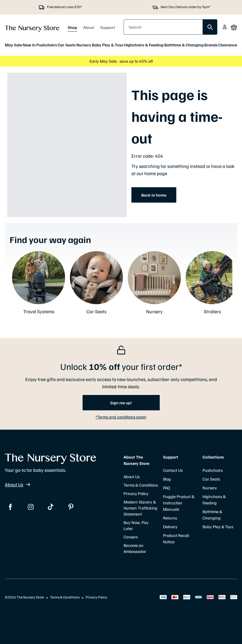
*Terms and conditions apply (121, 417)
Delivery (170, 527)
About (89, 27)
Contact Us (173, 470)
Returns (170, 518)
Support (108, 27)
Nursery (84, 45)
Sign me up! (121, 403)
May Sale (13, 45)
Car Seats (67, 45)
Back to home (154, 195)
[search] (210, 27)
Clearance (228, 45)
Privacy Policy (136, 493)
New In (29, 45)
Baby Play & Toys (108, 45)
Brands (211, 45)
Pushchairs (47, 45)
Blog (167, 479)
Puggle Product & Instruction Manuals (179, 503)
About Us (18, 485)
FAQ (167, 488)
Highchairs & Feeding (144, 45)
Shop (72, 27)
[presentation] (163, 27)
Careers (131, 537)
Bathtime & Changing (184, 45)
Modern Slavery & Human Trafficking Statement (140, 508)
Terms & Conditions (141, 485)
